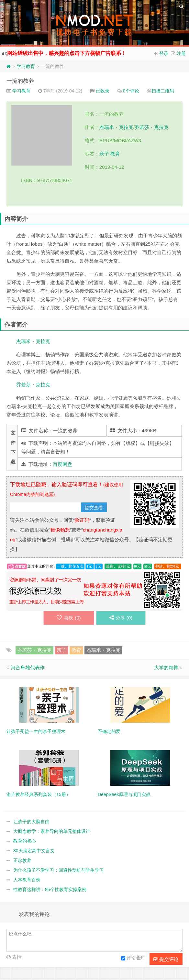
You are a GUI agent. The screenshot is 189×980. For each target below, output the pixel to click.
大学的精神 (166, 668)
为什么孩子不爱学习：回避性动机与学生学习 (59, 870)
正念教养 (22, 860)
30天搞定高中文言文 (34, 851)
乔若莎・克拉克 (152, 127)
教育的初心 (25, 841)
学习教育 (26, 66)
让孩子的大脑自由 (31, 822)
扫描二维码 (163, 91)
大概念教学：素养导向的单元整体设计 (52, 831)
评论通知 (133, 958)
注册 (181, 53)
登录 (164, 53)
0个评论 (131, 91)
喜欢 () (69, 618)
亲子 (104, 154)
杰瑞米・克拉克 (116, 127)
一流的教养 (20, 81)
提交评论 (166, 959)
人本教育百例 (27, 880)
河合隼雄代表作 (28, 668)
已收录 (103, 91)
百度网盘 (62, 464)
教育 (115, 154)
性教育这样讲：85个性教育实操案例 (50, 889)
